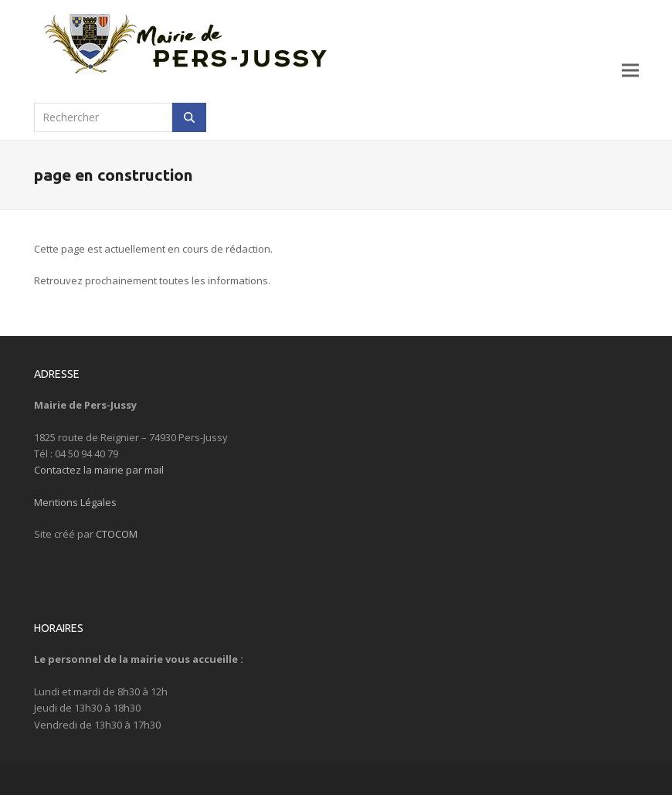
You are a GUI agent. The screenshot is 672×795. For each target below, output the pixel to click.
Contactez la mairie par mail (99, 470)
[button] (630, 70)
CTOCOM (117, 534)
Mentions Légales (75, 502)
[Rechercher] (189, 117)
